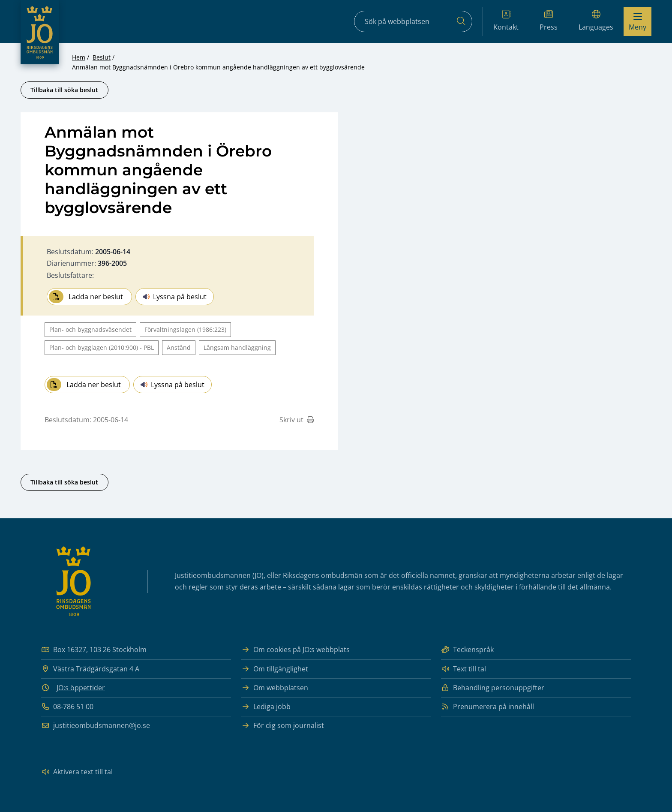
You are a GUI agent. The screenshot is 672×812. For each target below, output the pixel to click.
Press (549, 21)
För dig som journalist (283, 726)
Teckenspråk (467, 650)
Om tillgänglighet (275, 669)
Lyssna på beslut (175, 297)
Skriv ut (297, 420)
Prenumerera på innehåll (487, 707)
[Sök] (461, 21)
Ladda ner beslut (86, 297)
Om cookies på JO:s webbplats (295, 650)
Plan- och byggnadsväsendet (90, 329)
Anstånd (179, 347)
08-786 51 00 (67, 707)
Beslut (102, 57)
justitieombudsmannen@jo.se (96, 726)
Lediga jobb (266, 707)
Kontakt (506, 21)
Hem (79, 57)
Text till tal (463, 669)
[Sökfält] (413, 21)
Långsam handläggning (237, 347)
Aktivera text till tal (77, 772)
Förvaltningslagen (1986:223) (185, 329)
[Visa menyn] (637, 21)
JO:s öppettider (81, 688)
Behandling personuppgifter (493, 688)
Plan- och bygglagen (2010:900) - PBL (102, 347)
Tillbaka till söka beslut (64, 90)
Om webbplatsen (275, 688)
